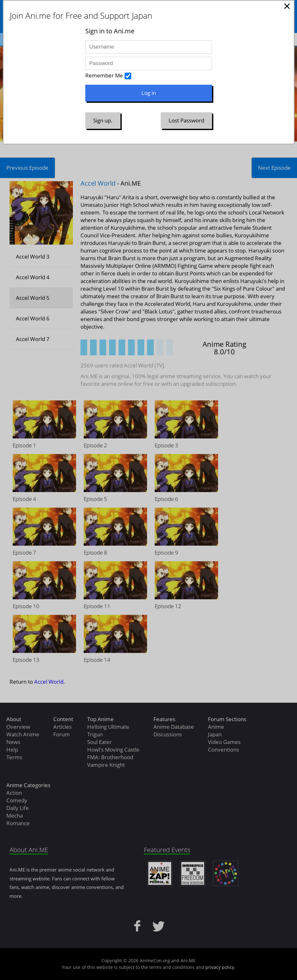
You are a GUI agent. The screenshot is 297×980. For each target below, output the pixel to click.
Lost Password (186, 120)
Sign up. (103, 120)
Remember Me (104, 75)
